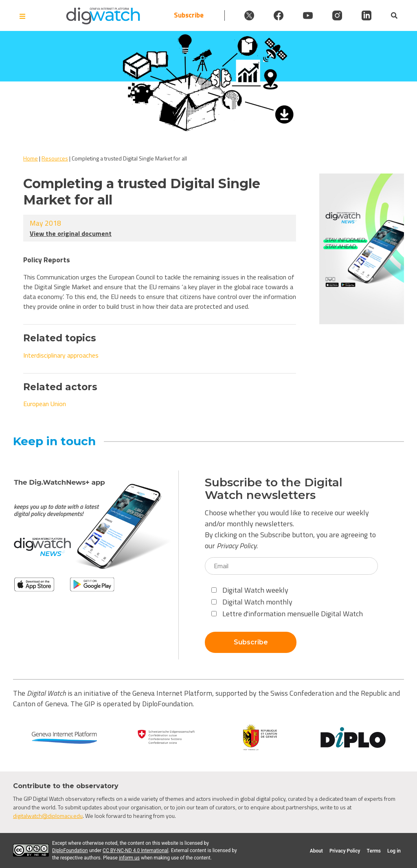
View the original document (71, 233)
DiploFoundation (70, 850)
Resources (55, 158)
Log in (394, 851)
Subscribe (189, 15)
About (316, 851)
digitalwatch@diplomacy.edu (48, 816)
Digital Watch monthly (252, 602)
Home (31, 158)
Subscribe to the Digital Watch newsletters (274, 489)
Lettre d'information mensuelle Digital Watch (287, 614)
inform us (129, 858)
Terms (374, 851)
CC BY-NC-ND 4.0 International (135, 850)
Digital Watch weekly (250, 590)
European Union (45, 404)
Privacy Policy (237, 546)
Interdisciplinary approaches (61, 355)
